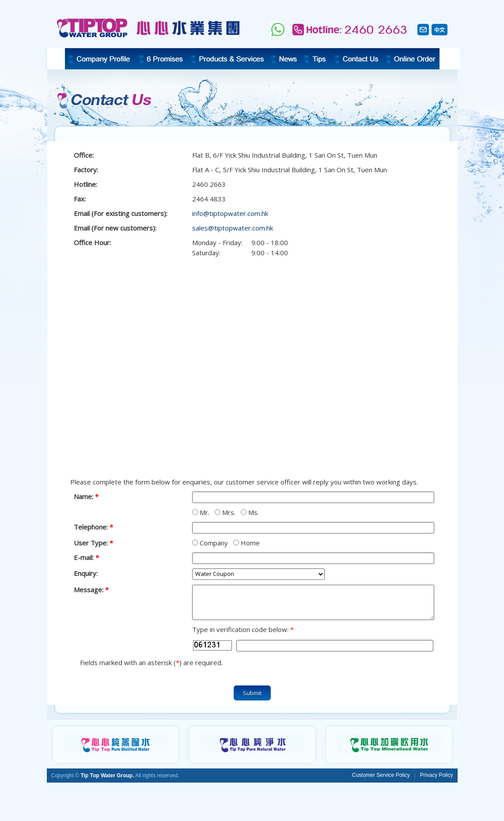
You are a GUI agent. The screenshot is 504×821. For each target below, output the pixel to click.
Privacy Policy (437, 775)
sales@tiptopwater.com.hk (233, 228)
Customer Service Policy (381, 775)
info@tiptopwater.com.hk (230, 213)
